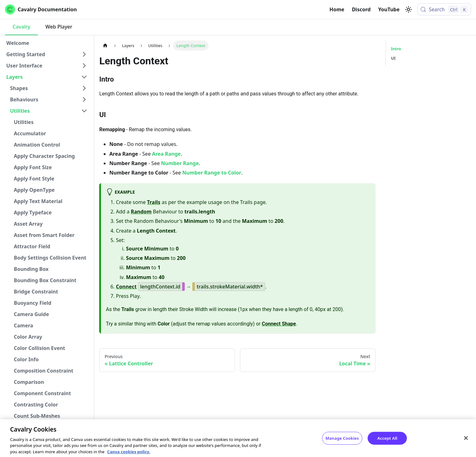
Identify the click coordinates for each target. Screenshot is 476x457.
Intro (396, 49)
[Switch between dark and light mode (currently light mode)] (408, 9)
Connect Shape (279, 324)
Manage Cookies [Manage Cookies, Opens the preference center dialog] (342, 442)
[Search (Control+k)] (444, 9)
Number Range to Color (212, 173)
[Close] (466, 442)
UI (393, 58)
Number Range (180, 163)
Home (337, 9)
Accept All (387, 442)
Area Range (166, 154)
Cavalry (21, 27)
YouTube (389, 9)
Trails (154, 202)
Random (141, 212)
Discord (361, 9)
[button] (47, 54)
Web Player (59, 27)
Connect (126, 287)
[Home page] (105, 45)
